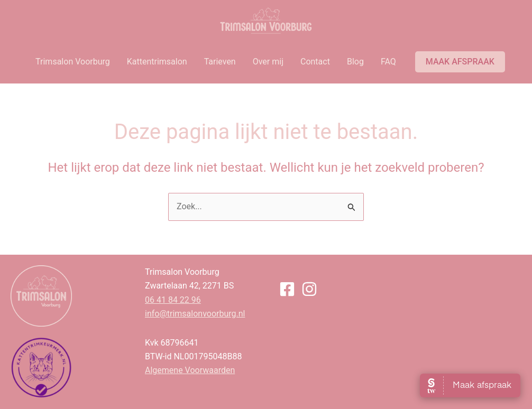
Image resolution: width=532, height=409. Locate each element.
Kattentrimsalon (157, 62)
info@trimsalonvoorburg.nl (195, 314)
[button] (460, 62)
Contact (315, 62)
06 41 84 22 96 (173, 300)
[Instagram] (309, 289)
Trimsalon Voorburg (73, 62)
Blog (355, 62)
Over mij (268, 62)
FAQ (388, 62)
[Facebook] (287, 289)
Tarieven (220, 62)
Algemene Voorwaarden (190, 370)
